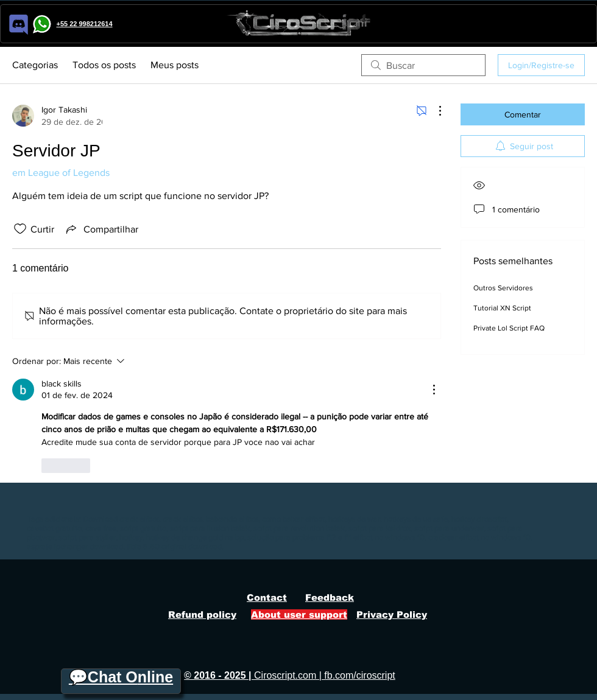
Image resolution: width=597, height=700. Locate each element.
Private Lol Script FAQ (509, 328)
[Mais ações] (434, 111)
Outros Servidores (503, 288)
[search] (423, 65)
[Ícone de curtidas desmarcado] (20, 229)
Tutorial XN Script (502, 308)
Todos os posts (104, 65)
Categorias (35, 65)
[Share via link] (101, 229)
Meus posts (175, 65)
